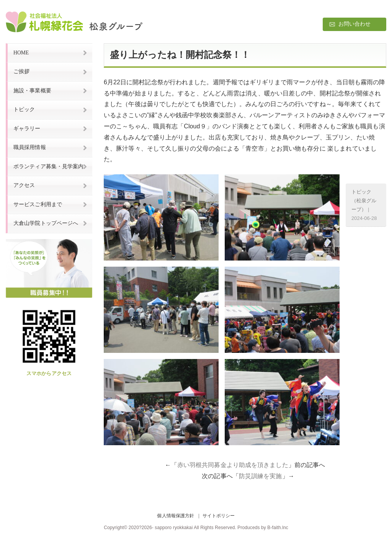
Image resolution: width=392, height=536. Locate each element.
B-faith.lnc (278, 528)
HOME (21, 53)
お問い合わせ (355, 24)
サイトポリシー (219, 516)
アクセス (24, 185)
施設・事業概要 (32, 91)
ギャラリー (27, 129)
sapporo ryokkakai (174, 528)
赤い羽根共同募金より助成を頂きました (233, 465)
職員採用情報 (30, 147)
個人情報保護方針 (176, 516)
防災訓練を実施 (261, 476)
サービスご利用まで (38, 204)
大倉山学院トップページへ (46, 223)
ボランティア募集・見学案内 (48, 166)
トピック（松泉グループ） (364, 201)
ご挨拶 (21, 71)
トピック (24, 109)
